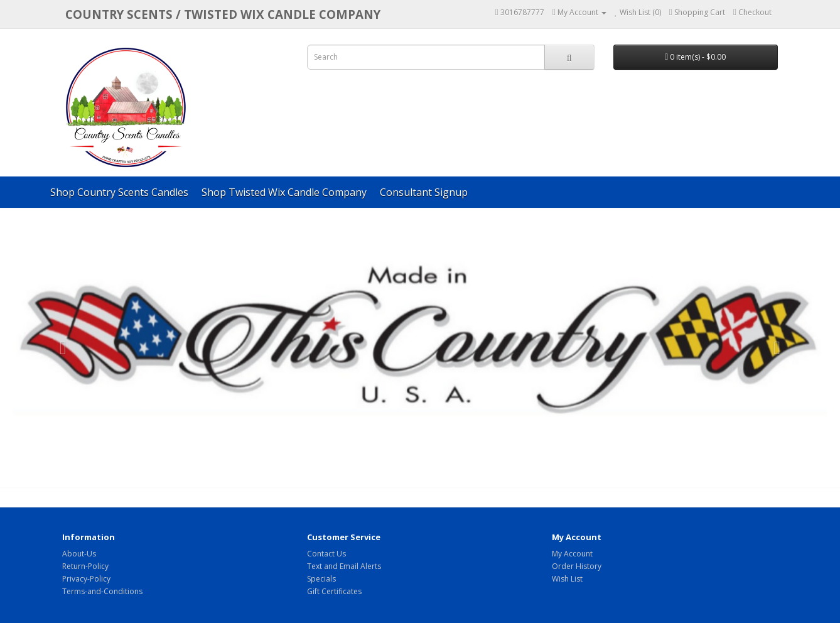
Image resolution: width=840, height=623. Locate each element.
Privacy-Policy (86, 579)
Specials (321, 579)
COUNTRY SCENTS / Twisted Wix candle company (223, 14)
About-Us (79, 554)
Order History (577, 566)
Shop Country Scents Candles (119, 192)
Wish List (567, 579)
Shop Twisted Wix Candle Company (284, 192)
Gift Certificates (334, 591)
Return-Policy (85, 566)
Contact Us (326, 554)
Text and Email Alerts (344, 566)
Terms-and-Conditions (102, 591)
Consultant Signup (424, 192)
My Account (572, 554)
